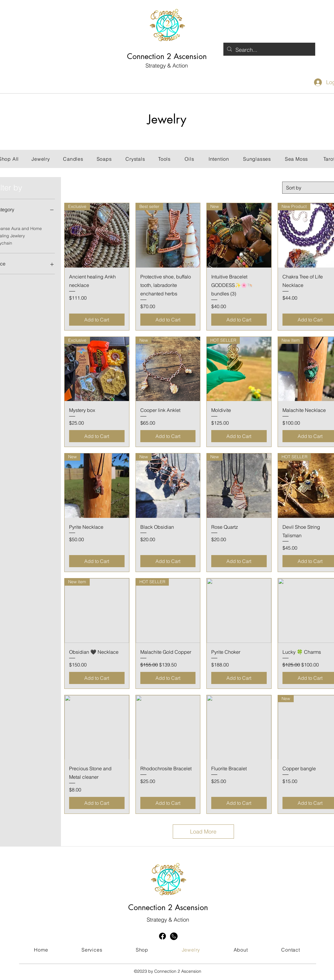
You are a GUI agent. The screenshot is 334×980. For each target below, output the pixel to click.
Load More (203, 832)
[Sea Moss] (296, 159)
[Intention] (219, 159)
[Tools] (164, 159)
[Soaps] (104, 159)
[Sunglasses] (257, 159)
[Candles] (73, 159)
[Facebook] (162, 936)
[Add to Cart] (97, 320)
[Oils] (189, 159)
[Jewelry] (41, 159)
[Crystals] (135, 159)
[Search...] (269, 50)
